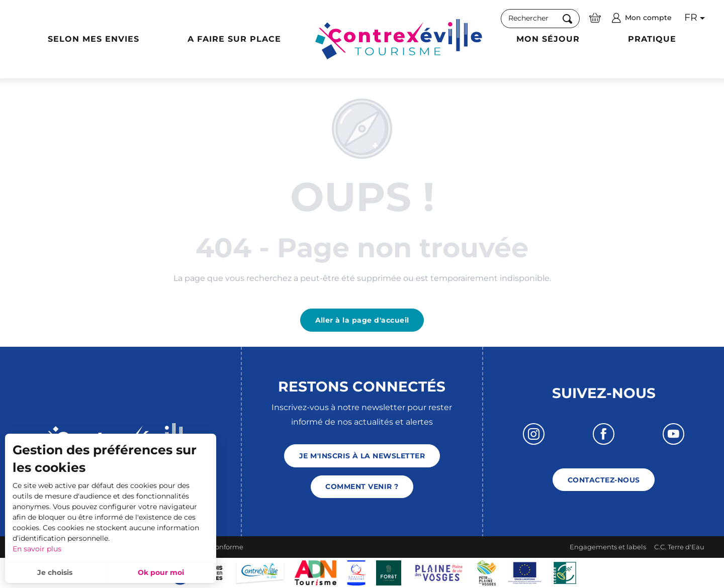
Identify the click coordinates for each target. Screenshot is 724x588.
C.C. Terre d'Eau (679, 547)
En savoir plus (37, 549)
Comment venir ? (362, 486)
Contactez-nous (604, 480)
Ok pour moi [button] (161, 572)
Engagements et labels (608, 547)
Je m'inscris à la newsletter (362, 456)
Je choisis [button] (55, 572)
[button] (540, 18)
